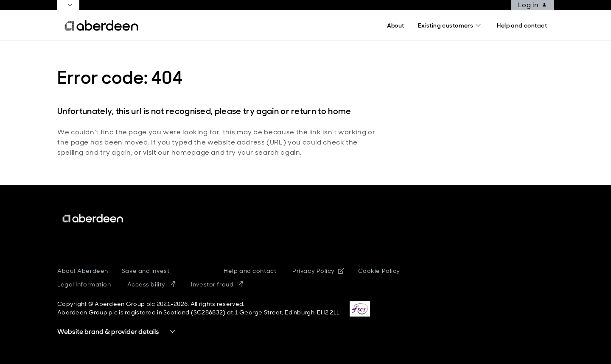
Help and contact (250, 271)
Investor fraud (217, 284)
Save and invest (146, 271)
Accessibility (151, 284)
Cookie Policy (379, 271)
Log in (533, 5)
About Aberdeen (83, 271)
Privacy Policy (318, 271)
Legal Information (84, 284)
